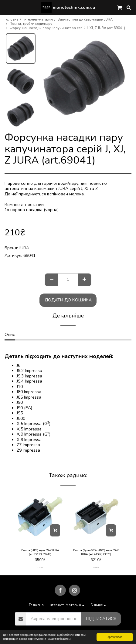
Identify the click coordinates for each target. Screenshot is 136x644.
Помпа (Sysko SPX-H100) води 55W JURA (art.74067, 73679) (96, 552)
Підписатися (101, 619)
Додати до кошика (68, 300)
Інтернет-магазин (38, 20)
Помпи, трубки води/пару (31, 24)
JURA (24, 248)
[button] (7, 7)
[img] (40, 516)
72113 (40, 568)
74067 (96, 568)
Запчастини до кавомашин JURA (85, 20)
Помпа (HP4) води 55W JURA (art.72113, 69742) (40, 552)
